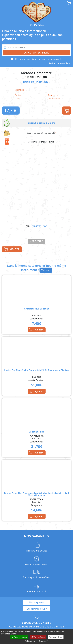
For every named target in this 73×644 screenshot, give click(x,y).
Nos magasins (36, 602)
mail (61, 627)
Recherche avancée (58, 63)
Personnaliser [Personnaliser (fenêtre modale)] (56, 637)
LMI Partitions (36, 25)
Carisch (19, 98)
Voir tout (46, 270)
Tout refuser (38, 637)
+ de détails (36, 241)
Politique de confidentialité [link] (36, 641)
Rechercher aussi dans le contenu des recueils (39, 59)
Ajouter (66, 111)
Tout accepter (19, 637)
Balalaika (29, 82)
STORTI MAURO (37, 77)
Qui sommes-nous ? (37, 609)
